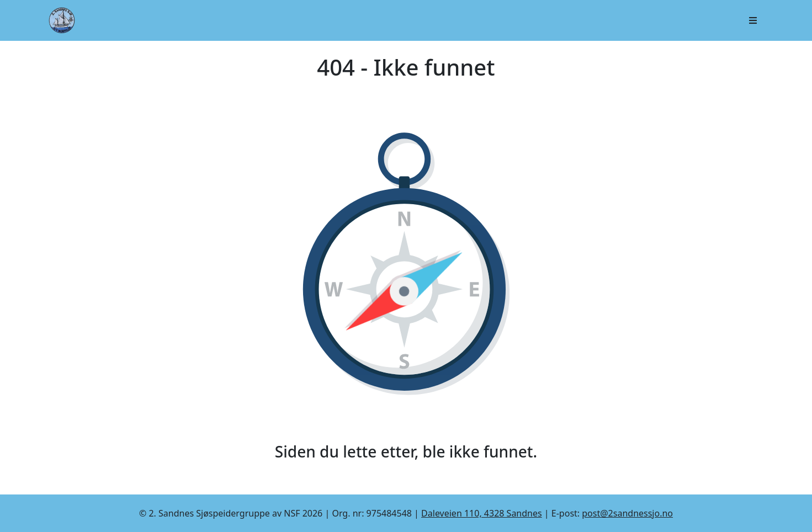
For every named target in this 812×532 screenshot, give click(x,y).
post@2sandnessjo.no (627, 513)
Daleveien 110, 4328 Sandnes (482, 513)
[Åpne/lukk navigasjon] (753, 20)
